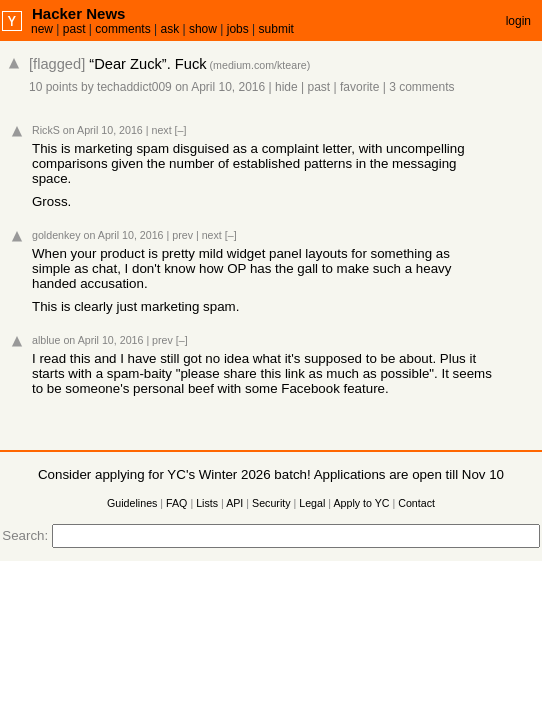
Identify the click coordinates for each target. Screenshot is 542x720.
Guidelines (132, 503)
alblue (46, 340)
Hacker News (78, 13)
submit (276, 29)
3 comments (421, 87)
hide (286, 87)
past (74, 29)
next (161, 130)
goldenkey (56, 235)
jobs (238, 29)
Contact (416, 503)
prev (182, 235)
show (203, 29)
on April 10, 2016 (220, 87)
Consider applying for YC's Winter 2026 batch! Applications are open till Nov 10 (271, 474)
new (42, 29)
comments (122, 29)
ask (169, 29)
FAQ (176, 503)
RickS (46, 130)
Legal (312, 503)
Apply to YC (361, 503)
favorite (359, 87)
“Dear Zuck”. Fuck (147, 64)
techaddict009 (134, 87)
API (234, 503)
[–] (181, 130)
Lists (207, 503)
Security (271, 503)
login (518, 21)
